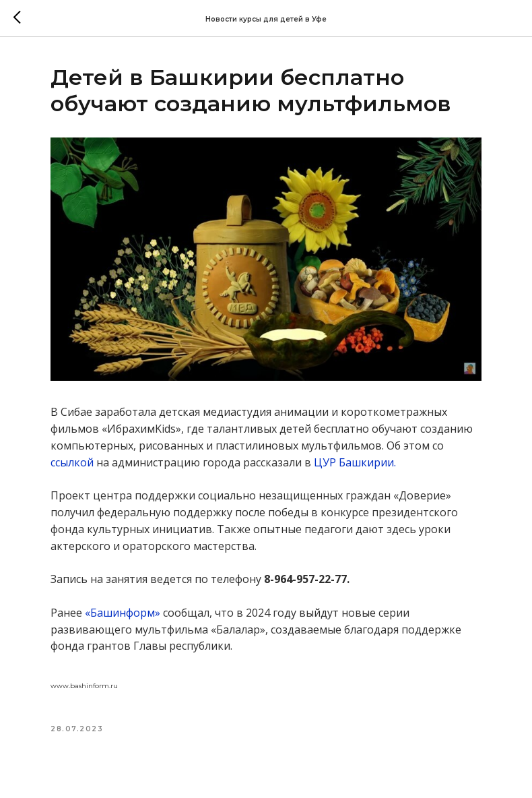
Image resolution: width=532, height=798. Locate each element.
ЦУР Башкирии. (355, 462)
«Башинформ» (123, 613)
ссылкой (72, 462)
